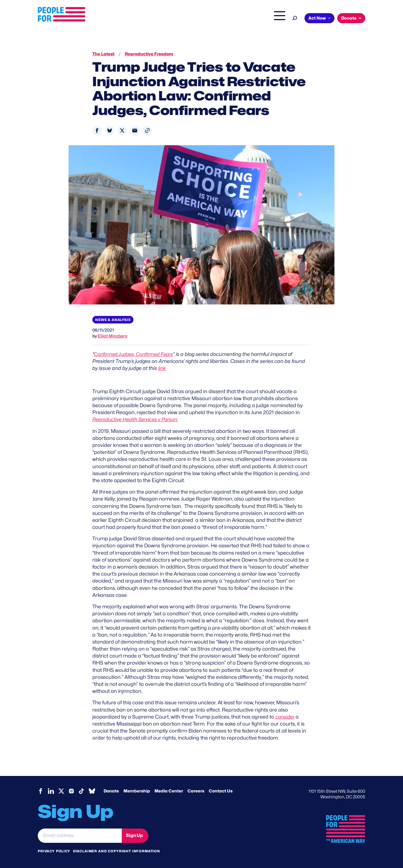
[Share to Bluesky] (110, 131)
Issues (186, 19)
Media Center (169, 791)
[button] (147, 131)
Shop (276, 19)
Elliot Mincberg (113, 336)
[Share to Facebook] (97, 131)
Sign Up (134, 835)
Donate (349, 18)
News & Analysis (113, 320)
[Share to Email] (135, 131)
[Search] (295, 17)
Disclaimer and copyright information (117, 851)
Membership (137, 791)
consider (285, 717)
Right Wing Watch (221, 19)
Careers (196, 791)
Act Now (317, 18)
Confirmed (135, 354)
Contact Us (221, 791)
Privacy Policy (54, 851)
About (163, 19)
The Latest (254, 19)
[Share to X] (122, 131)
